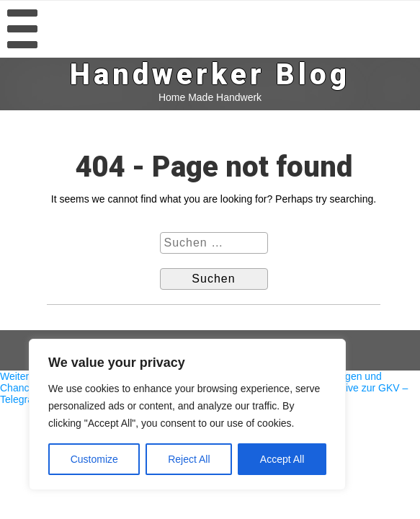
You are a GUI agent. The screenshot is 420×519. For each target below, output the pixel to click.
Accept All (282, 459)
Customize (94, 459)
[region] (187, 414)
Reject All (189, 459)
